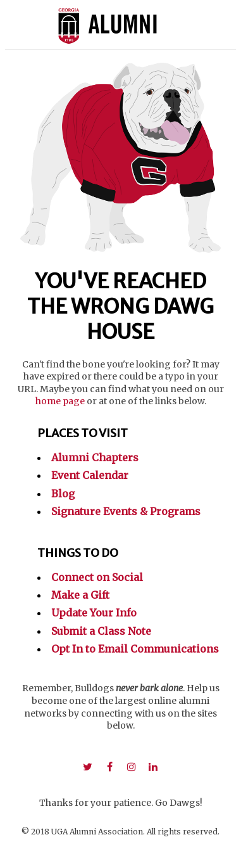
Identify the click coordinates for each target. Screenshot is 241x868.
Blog (63, 494)
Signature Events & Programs (126, 511)
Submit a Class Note (101, 631)
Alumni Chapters (95, 457)
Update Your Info (94, 613)
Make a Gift (80, 595)
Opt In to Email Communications (135, 649)
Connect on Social (97, 577)
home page (60, 401)
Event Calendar (90, 475)
